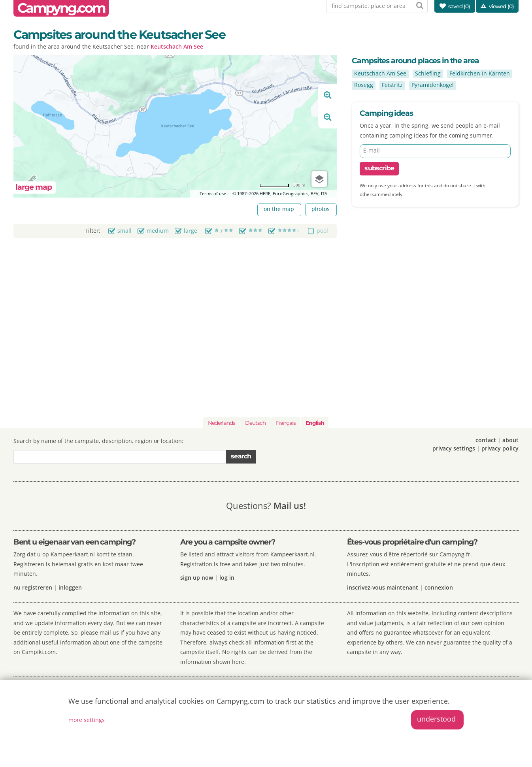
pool (322, 231)
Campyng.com (61, 8)
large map (34, 187)
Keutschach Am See (177, 46)
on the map (279, 209)
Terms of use (213, 193)
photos (321, 209)
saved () (459, 6)
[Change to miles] (282, 185)
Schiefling (428, 73)
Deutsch (255, 423)
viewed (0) (502, 6)
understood (436, 719)
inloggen (70, 587)
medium (158, 231)
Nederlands (222, 423)
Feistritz (392, 85)
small (125, 231)
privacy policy (500, 448)
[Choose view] (319, 179)
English (315, 423)
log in (227, 578)
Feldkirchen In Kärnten (480, 73)
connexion (439, 587)
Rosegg (364, 85)
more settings (87, 720)
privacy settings (454, 448)
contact (486, 440)
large (191, 231)
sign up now (197, 578)
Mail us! (290, 506)
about (510, 440)
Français (286, 423)
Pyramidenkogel (433, 85)
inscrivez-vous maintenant (383, 587)
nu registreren (33, 587)
